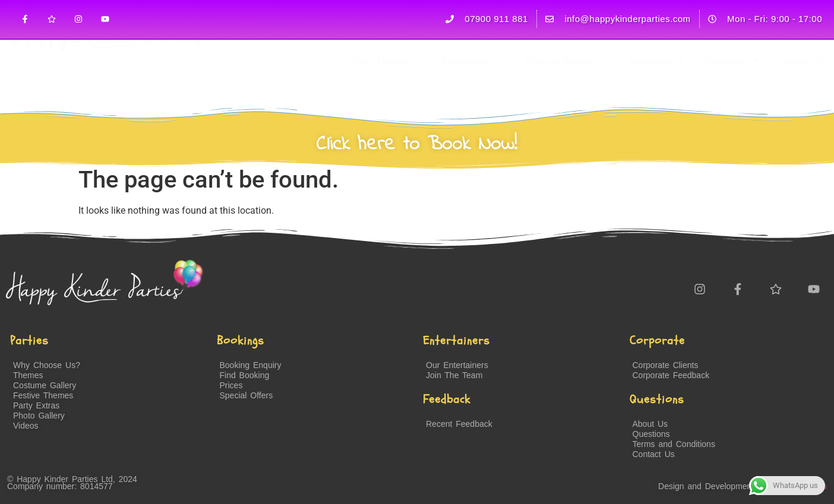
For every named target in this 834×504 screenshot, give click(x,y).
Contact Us (800, 86)
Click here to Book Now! (417, 144)
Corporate (658, 87)
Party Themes (388, 87)
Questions (732, 87)
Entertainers (475, 87)
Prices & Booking (569, 87)
